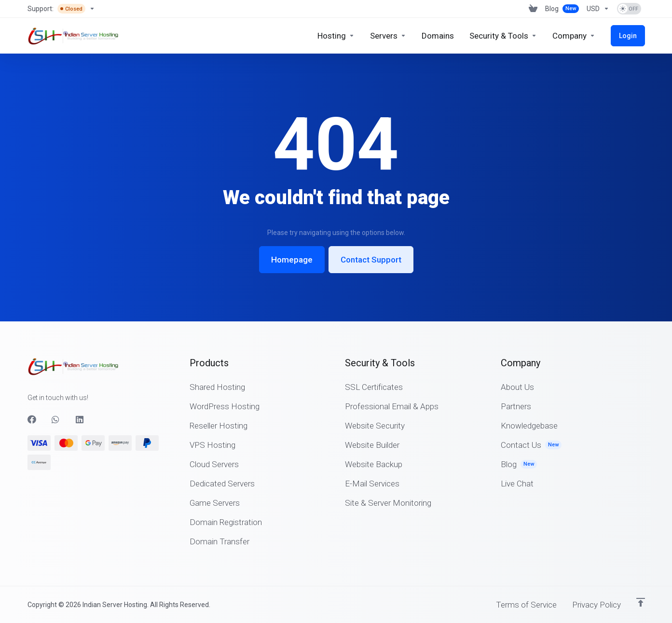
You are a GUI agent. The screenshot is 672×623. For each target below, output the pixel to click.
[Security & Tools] (503, 36)
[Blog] (562, 9)
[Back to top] (641, 602)
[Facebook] (32, 419)
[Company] (574, 36)
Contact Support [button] (371, 233)
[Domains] (438, 36)
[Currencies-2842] (598, 9)
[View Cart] (533, 9)
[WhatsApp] (56, 419)
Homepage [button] (292, 233)
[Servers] (388, 36)
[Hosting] (336, 36)
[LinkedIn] (80, 419)
